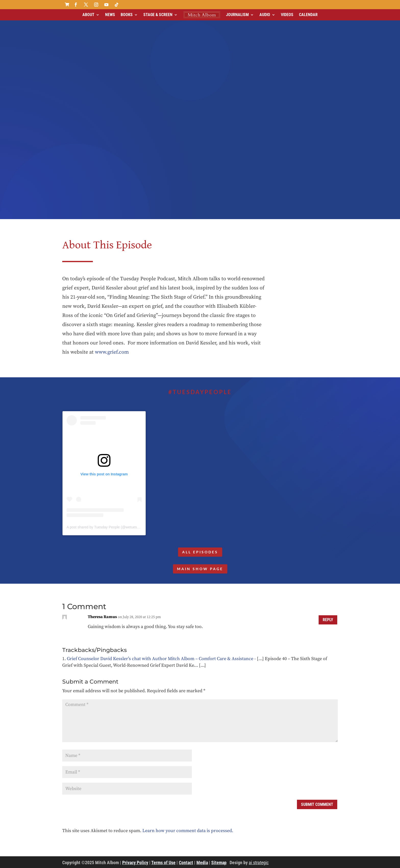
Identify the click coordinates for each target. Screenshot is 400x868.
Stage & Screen (158, 15)
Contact (186, 863)
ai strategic (259, 863)
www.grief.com (112, 352)
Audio (265, 15)
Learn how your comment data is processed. (188, 831)
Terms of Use (163, 863)
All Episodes (200, 552)
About (88, 15)
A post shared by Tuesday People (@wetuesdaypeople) (111, 527)
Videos (287, 15)
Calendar (308, 15)
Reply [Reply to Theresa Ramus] (328, 620)
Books (127, 15)
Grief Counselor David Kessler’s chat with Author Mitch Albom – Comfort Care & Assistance (160, 659)
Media (202, 863)
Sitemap (219, 863)
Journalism (237, 15)
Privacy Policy (135, 863)
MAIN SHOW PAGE (200, 569)
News (110, 15)
